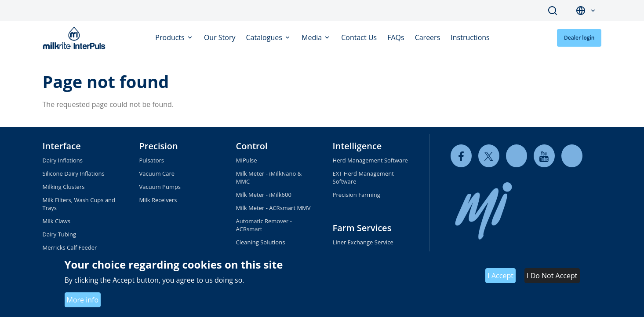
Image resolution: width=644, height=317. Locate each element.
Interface (62, 146)
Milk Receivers (158, 200)
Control (252, 146)
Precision (159, 146)
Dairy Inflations (63, 160)
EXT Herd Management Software (363, 177)
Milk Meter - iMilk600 (264, 195)
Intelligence (357, 146)
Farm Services (362, 228)
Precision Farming (357, 195)
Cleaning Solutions (261, 242)
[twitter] (489, 156)
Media (313, 37)
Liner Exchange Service (363, 242)
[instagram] (572, 156)
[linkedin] (517, 156)
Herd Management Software (370, 160)
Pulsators (152, 160)
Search (553, 11)
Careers (428, 37)
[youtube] (544, 156)
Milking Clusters (64, 187)
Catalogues (265, 37)
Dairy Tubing (60, 234)
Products (171, 37)
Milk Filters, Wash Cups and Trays (79, 204)
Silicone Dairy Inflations (74, 173)
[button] (593, 11)
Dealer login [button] (579, 38)
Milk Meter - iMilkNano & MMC (269, 177)
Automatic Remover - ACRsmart (264, 225)
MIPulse (247, 160)
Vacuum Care (157, 173)
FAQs (396, 37)
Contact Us (359, 37)
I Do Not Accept (552, 276)
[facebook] (461, 156)
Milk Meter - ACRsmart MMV (273, 208)
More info (83, 300)
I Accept (500, 276)
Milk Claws (56, 221)
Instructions (470, 37)
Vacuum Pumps (160, 187)
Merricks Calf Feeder (70, 247)
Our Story (220, 37)
